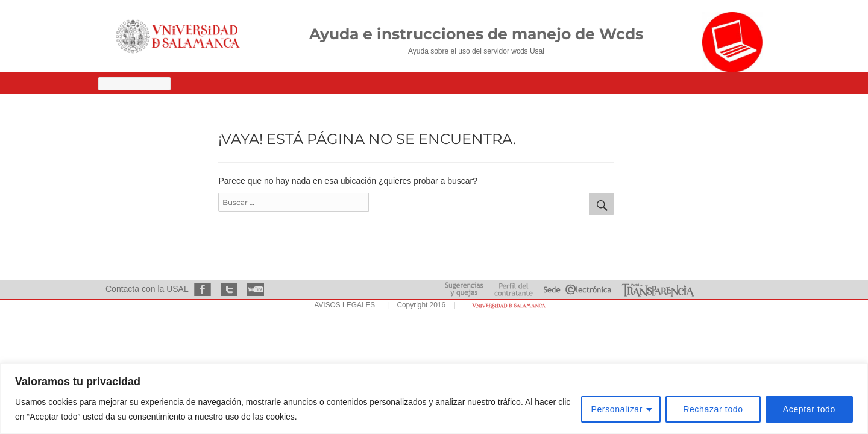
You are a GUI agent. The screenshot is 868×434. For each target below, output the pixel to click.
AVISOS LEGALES (344, 305)
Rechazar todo (713, 409)
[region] (434, 399)
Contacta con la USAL (147, 289)
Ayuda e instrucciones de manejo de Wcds (476, 34)
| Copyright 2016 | (419, 305)
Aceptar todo (809, 409)
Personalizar (617, 409)
